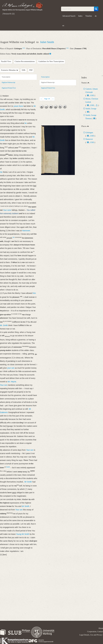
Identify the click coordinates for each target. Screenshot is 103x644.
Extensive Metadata (10, 70)
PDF (31, 70)
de (96, 16)
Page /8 (47, 99)
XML (24, 70)
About (101, 628)
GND (24, 48)
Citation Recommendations (25, 61)
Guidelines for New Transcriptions (51, 61)
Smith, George (91, 109)
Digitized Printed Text (9, 88)
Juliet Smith (47, 42)
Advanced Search (69, 16)
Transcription (6, 77)
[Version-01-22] (9, 14)
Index (80, 16)
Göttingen (89, 133)
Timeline (89, 16)
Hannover (89, 139)
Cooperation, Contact (95, 632)
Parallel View (6, 61)
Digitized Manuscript (8, 82)
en (63, 26)
